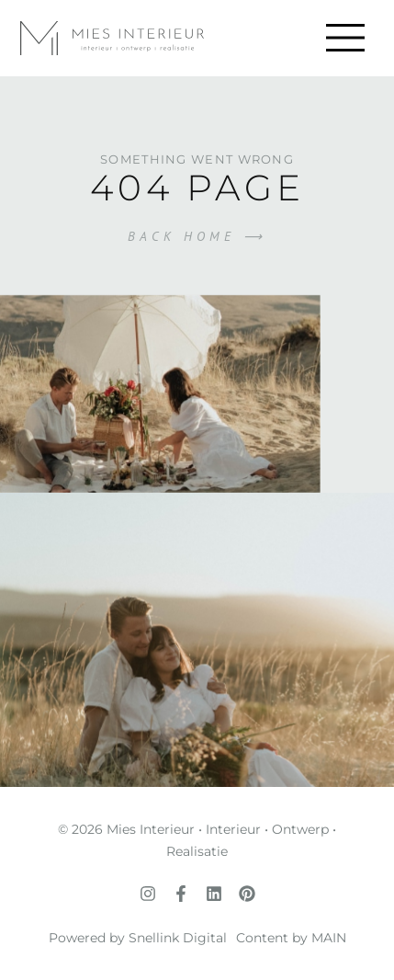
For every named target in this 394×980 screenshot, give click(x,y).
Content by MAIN (291, 938)
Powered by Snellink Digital (138, 938)
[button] (345, 38)
